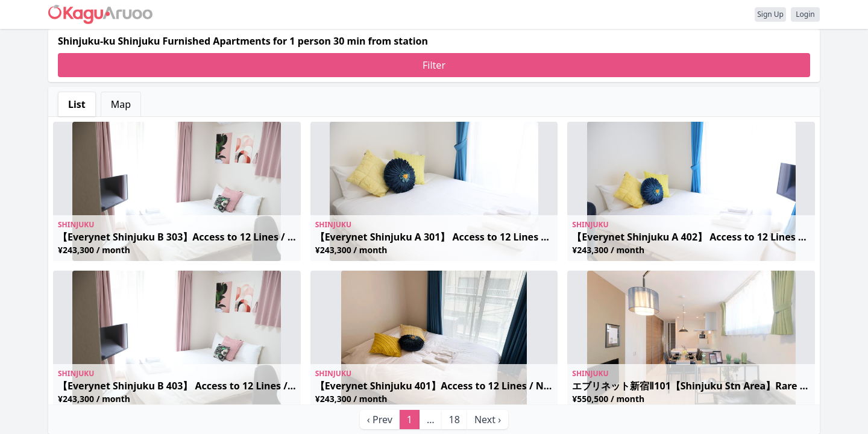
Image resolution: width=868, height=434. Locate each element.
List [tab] (77, 104)
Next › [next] (488, 420)
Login (805, 14)
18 (454, 420)
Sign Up (770, 14)
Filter (434, 65)
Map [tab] (121, 104)
